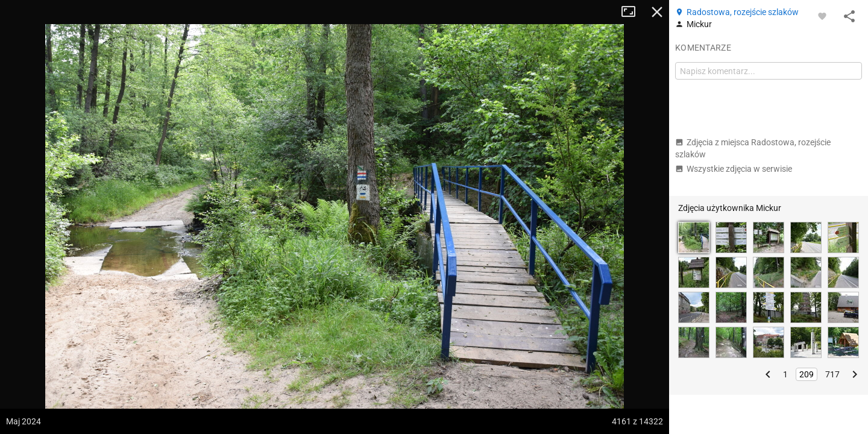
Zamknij (657, 12)
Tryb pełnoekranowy (633, 12)
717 (832, 374)
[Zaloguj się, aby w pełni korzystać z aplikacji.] (822, 16)
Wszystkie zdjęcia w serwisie (734, 169)
